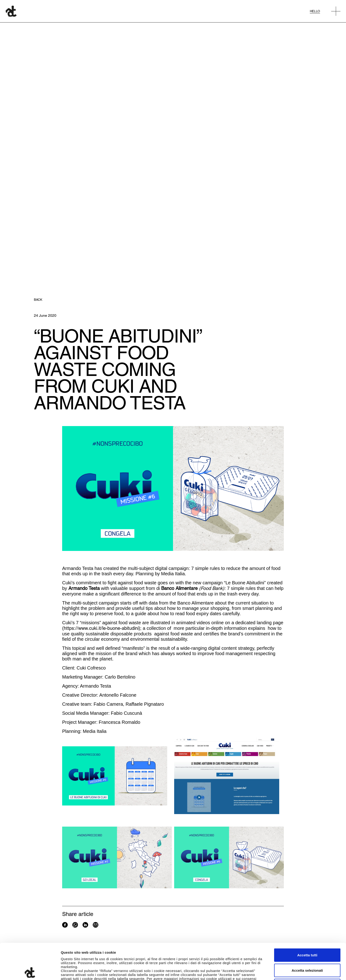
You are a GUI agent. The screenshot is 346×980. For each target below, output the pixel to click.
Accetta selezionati (307, 934)
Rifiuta (307, 949)
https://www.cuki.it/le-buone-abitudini (101, 628)
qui (176, 947)
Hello (315, 11)
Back (38, 300)
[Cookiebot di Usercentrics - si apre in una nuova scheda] (30, 971)
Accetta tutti (307, 919)
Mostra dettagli (244, 971)
